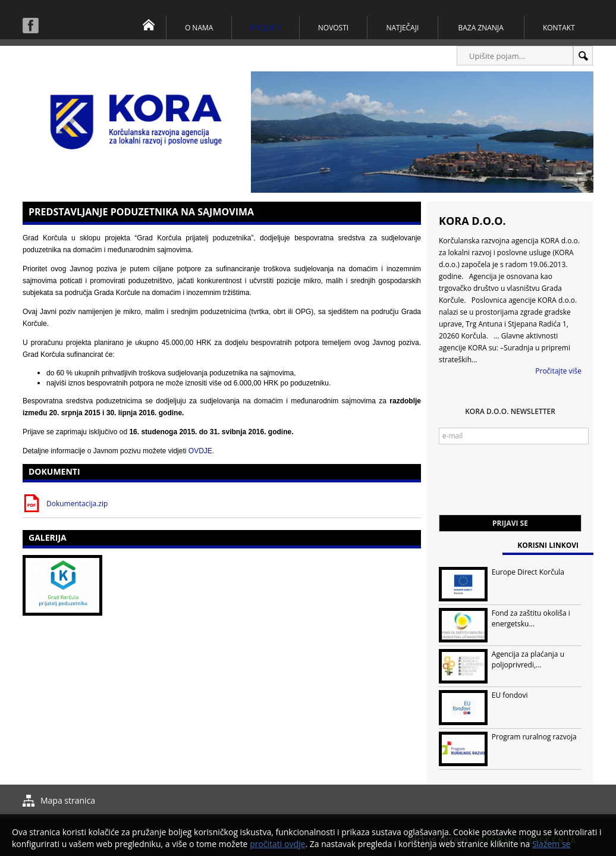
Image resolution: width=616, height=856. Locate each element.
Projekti (265, 28)
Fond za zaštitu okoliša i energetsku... (531, 618)
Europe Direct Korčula (528, 572)
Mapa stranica (68, 800)
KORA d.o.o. (472, 221)
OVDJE (200, 451)
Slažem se (551, 844)
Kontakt (559, 28)
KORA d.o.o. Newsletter (510, 411)
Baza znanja (481, 28)
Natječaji (402, 28)
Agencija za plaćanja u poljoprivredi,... (528, 659)
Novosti (333, 28)
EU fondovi (510, 695)
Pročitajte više (558, 371)
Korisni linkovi (548, 545)
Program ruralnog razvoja (534, 737)
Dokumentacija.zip (77, 504)
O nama (199, 28)
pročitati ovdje (277, 844)
